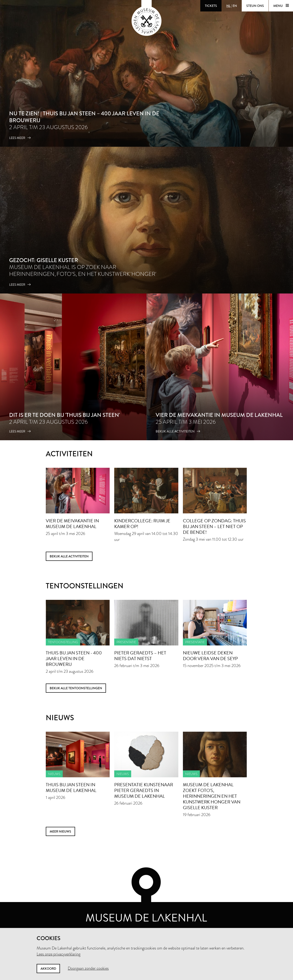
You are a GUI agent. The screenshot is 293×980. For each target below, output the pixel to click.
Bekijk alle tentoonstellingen (76, 688)
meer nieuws (60, 831)
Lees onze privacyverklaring (58, 954)
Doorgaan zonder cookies (88, 968)
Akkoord (48, 969)
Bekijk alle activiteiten (69, 556)
